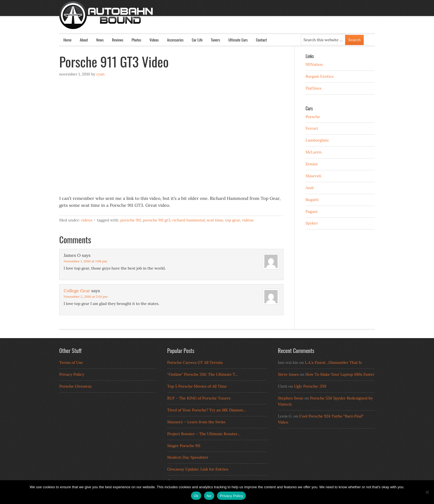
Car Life (197, 40)
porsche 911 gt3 (157, 220)
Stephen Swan (291, 398)
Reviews (118, 40)
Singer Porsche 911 (184, 446)
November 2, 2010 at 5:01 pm (86, 297)
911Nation (314, 64)
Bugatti (312, 200)
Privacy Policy (72, 374)
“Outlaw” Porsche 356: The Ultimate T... (202, 374)
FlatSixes (313, 88)
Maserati (313, 176)
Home (67, 40)
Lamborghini (317, 140)
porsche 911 (130, 220)
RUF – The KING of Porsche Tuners (199, 398)
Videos (154, 40)
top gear (233, 220)
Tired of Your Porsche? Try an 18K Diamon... (207, 410)
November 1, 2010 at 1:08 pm (85, 261)
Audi (310, 188)
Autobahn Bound (226, 20)
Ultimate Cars (238, 40)
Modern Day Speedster (188, 457)
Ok (196, 496)
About (84, 40)
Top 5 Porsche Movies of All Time (197, 386)
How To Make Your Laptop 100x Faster (340, 374)
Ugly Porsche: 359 (310, 386)
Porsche (313, 117)
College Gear (77, 291)
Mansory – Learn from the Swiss (196, 422)
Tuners (215, 40)
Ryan (100, 74)
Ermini (312, 164)
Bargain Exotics (320, 76)
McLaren (314, 152)
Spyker (312, 223)
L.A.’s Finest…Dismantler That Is (333, 362)
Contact (261, 40)
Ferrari (312, 128)
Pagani (312, 211)
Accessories (175, 40)
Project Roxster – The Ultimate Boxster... (204, 434)
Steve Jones (288, 374)
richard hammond (189, 220)
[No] (427, 492)
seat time (215, 220)
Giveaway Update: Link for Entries (198, 469)
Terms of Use (71, 362)
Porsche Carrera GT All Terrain (195, 362)
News (100, 40)
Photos (136, 40)
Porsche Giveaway (76, 386)
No (209, 496)
